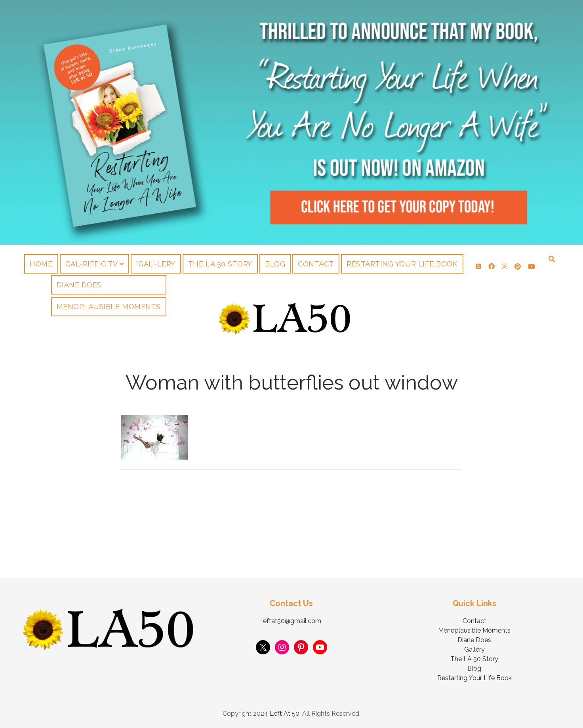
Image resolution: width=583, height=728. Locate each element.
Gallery (474, 649)
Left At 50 (285, 714)
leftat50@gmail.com (291, 621)
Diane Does (474, 640)
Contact (316, 264)
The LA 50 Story (220, 264)
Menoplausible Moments (474, 630)
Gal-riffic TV (92, 264)
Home (41, 264)
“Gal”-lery (156, 264)
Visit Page (291, 122)
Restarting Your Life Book (402, 264)
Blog (275, 264)
